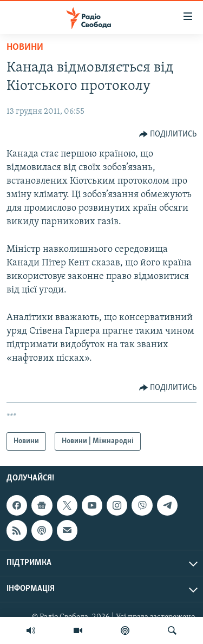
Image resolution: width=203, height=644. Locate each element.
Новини (25, 47)
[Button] (168, 134)
